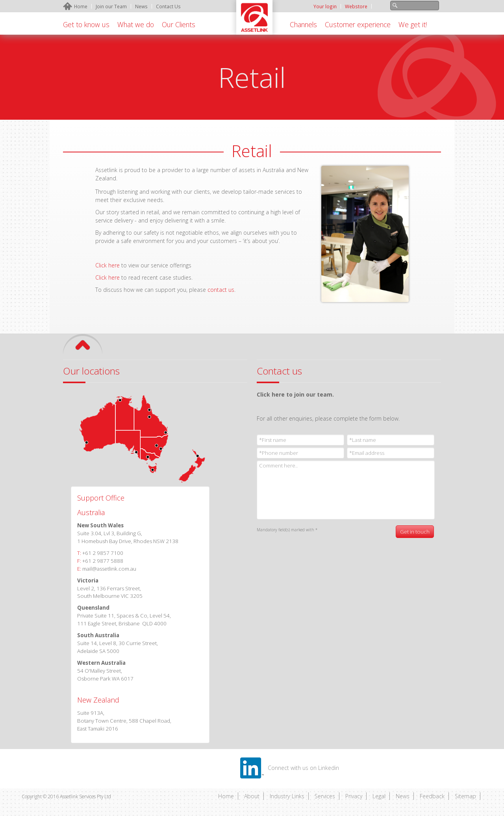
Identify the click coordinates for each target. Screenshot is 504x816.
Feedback (432, 796)
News (403, 796)
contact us (221, 290)
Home (226, 796)
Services (325, 796)
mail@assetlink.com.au (109, 569)
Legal (379, 796)
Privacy (354, 796)
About (252, 796)
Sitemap (465, 796)
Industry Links (287, 796)
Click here (107, 277)
